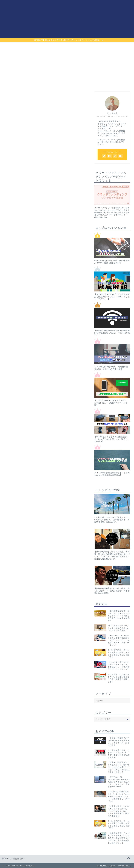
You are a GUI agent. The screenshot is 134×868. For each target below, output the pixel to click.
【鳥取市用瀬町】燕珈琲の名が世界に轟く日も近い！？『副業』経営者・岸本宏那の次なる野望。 (112, 591)
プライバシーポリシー (14, 866)
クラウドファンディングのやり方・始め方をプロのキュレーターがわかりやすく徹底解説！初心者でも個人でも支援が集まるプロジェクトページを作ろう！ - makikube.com (112, 212)
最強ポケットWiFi (83, 46)
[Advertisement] (112, 69)
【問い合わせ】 (106, 142)
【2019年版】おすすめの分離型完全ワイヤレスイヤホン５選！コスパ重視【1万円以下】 (112, 439)
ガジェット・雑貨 (51, 46)
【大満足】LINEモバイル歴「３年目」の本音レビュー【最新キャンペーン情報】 (111, 403)
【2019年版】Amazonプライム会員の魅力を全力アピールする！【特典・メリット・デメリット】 (112, 297)
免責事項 (29, 866)
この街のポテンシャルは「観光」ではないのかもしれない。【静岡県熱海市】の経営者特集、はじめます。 (112, 520)
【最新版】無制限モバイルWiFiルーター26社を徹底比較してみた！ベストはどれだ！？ (112, 333)
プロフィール (114, 46)
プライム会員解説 (20, 46)
